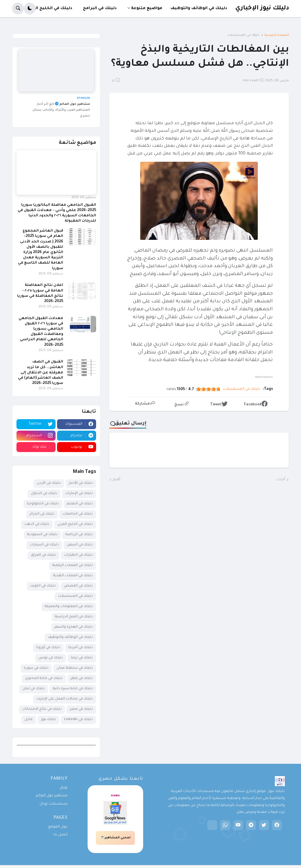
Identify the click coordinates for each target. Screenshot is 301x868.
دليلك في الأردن (49, 483)
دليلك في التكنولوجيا (43, 504)
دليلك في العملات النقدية (73, 576)
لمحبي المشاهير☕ (115, 838)
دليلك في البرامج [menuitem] (100, 8)
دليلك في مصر (81, 709)
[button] (30, 9)
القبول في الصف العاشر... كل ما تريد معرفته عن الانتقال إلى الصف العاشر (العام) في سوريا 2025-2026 (41, 373)
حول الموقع (58, 827)
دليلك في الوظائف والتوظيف (70, 637)
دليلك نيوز (49, 720)
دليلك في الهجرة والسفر (74, 627)
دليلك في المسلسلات (244, 35)
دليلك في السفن (80, 545)
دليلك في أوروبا (48, 648)
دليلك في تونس (51, 658)
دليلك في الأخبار (81, 483)
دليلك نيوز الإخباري (262, 8)
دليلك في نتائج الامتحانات (42, 709)
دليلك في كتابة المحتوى (44, 679)
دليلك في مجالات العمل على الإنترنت (65, 699)
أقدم (117, 480)
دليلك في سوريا (36, 668)
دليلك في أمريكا (81, 648)
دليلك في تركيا (82, 658)
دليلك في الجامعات (78, 514)
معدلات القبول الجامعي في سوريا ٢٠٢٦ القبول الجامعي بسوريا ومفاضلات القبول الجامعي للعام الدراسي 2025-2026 (41, 332)
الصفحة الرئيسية (277, 35)
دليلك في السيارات (44, 545)
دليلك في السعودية (42, 535)
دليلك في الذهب (37, 524)
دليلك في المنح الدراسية (74, 617)
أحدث (281, 480)
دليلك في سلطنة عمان (75, 668)
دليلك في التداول (44, 494)
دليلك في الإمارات (79, 494)
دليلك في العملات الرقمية (73, 566)
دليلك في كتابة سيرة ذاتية (73, 689)
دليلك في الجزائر (42, 514)
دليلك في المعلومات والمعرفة (69, 607)
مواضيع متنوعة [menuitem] (147, 8)
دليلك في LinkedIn (78, 720)
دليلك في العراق (44, 555)
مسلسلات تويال (53, 804)
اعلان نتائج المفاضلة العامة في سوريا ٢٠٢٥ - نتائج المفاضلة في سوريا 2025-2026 (40, 293)
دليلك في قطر (82, 679)
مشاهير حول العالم (52, 796)
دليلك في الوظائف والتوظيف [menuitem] (199, 8)
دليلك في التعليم (80, 504)
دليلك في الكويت (43, 586)
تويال (63, 788)
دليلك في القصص (78, 586)
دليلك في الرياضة (79, 535)
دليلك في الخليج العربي (75, 524)
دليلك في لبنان (34, 689)
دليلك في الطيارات (78, 555)
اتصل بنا (61, 835)
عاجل (29, 720)
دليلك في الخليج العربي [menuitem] (49, 8)
